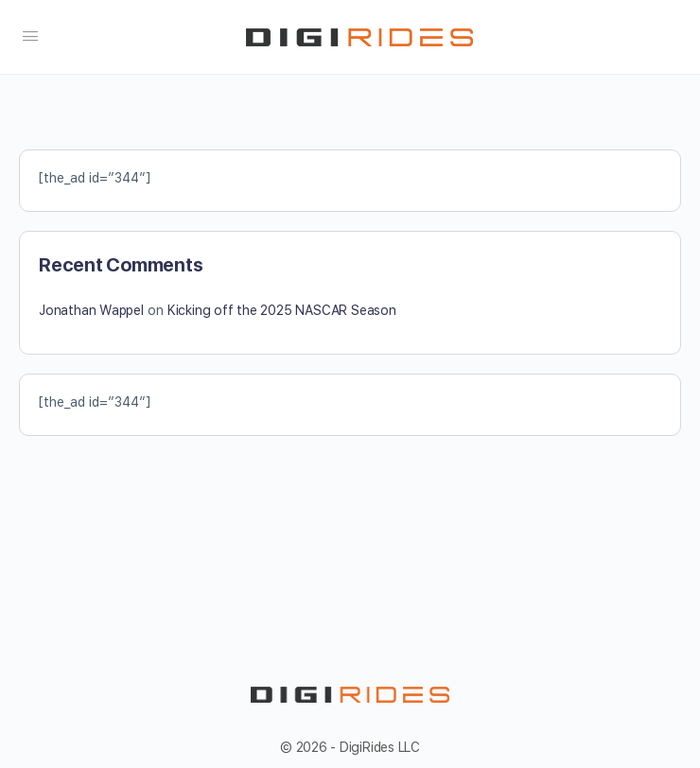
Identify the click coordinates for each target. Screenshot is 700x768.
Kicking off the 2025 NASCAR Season (282, 310)
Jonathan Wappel (91, 310)
